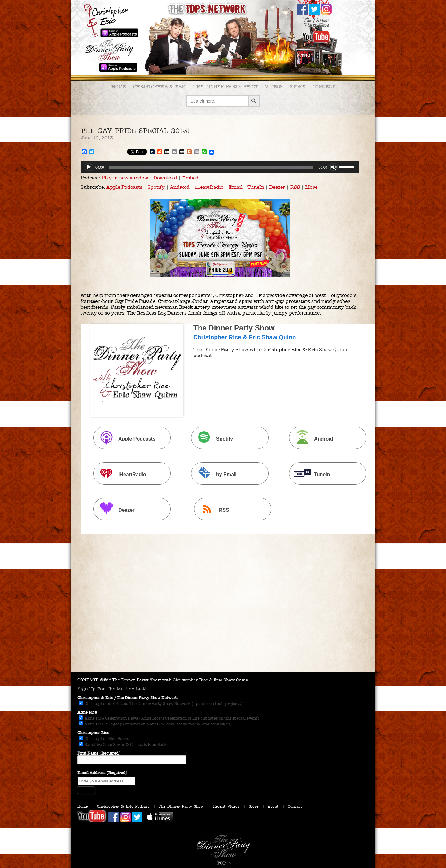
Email (236, 187)
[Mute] (334, 167)
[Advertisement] (223, 625)
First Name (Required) (99, 753)
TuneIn (256, 187)
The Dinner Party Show (225, 87)
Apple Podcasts (124, 187)
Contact (295, 806)
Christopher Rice (93, 733)
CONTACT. (88, 680)
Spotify (156, 187)
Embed (190, 178)
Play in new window (125, 178)
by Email (215, 474)
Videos (274, 87)
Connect (324, 87)
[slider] (211, 167)
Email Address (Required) (102, 773)
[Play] (89, 167)
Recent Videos (226, 806)
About (273, 806)
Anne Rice (87, 712)
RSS (295, 187)
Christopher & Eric (160, 87)
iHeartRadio (209, 187)
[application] (220, 167)
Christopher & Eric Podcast (123, 806)
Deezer (277, 187)
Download (165, 178)
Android (180, 187)
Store (297, 87)
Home (119, 87)
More (311, 187)
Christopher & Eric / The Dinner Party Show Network (128, 698)
